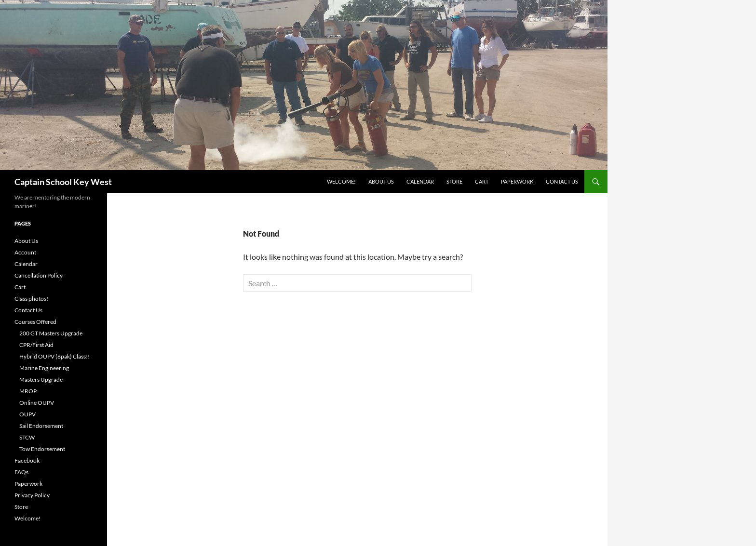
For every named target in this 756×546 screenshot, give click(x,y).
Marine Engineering (44, 368)
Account (25, 252)
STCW (27, 437)
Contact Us (562, 181)
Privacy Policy (32, 495)
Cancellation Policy (39, 275)
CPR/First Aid (36, 345)
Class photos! (31, 299)
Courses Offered (35, 322)
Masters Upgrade (41, 380)
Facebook (27, 460)
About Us (381, 181)
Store (454, 181)
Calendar (420, 181)
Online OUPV (37, 403)
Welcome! (341, 181)
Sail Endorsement (41, 426)
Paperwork (517, 181)
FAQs (21, 472)
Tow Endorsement (42, 449)
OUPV (27, 414)
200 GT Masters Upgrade (51, 333)
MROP (28, 391)
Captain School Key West (63, 182)
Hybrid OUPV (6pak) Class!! (54, 356)
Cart (482, 181)
